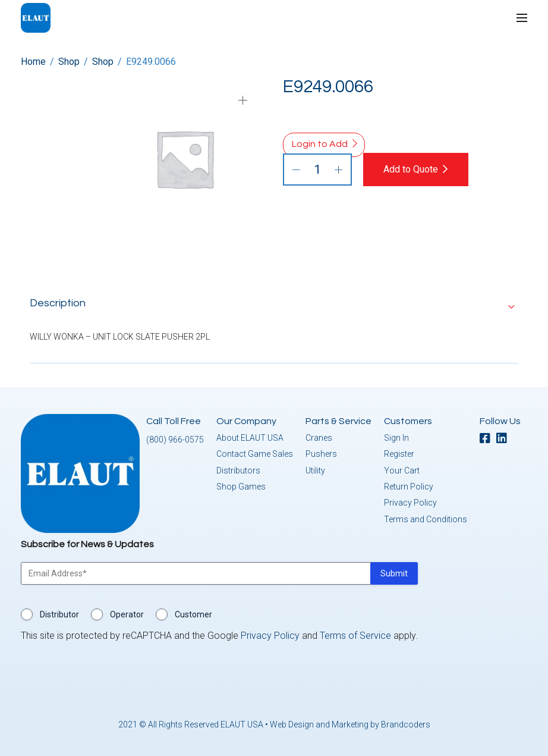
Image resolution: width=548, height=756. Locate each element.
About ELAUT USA (250, 437)
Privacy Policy (410, 503)
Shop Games (241, 486)
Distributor (59, 614)
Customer (193, 614)
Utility (315, 470)
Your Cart (402, 470)
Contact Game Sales (255, 453)
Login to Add (320, 144)
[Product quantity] (317, 170)
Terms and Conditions (426, 519)
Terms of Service (355, 635)
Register (399, 453)
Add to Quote (412, 169)
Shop (69, 62)
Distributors (238, 470)
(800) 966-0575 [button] (175, 439)
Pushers (321, 453)
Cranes (319, 437)
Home (33, 62)
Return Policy (409, 486)
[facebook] (488, 439)
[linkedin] (505, 439)
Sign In (396, 437)
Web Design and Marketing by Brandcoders (350, 724)
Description (58, 302)
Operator (127, 614)
